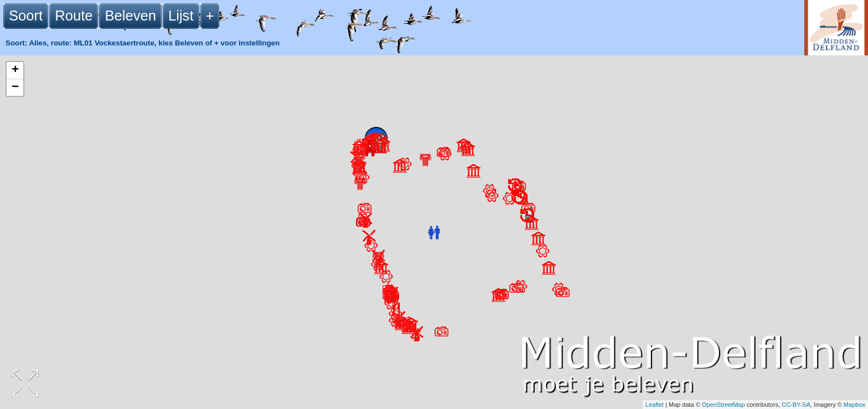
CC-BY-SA (796, 405)
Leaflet (655, 405)
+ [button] (15, 70)
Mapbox (854, 405)
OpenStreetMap (724, 405)
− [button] (15, 88)
